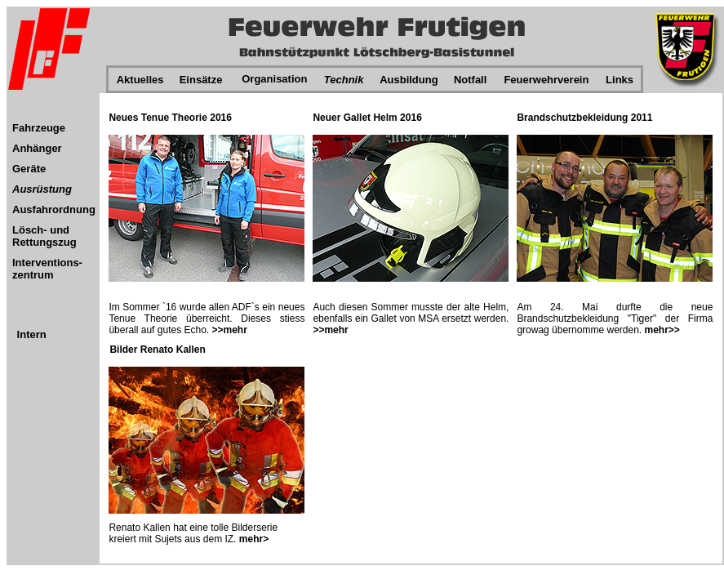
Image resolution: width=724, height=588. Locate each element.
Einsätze (201, 80)
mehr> (252, 539)
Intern (32, 334)
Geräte (29, 169)
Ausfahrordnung (54, 209)
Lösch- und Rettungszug (44, 236)
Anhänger (37, 148)
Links (620, 80)
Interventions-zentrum (47, 269)
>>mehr (230, 330)
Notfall (470, 80)
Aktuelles (140, 80)
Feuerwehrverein (546, 80)
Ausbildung (409, 80)
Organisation (274, 79)
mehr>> (662, 330)
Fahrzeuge (39, 128)
